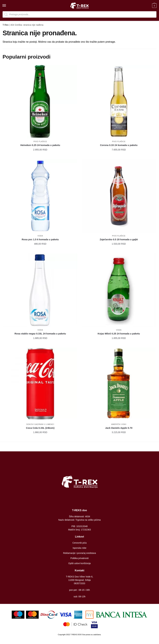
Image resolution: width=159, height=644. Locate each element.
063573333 (79, 583)
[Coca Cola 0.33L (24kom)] (40, 384)
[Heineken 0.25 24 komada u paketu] (40, 102)
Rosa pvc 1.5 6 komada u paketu (40, 239)
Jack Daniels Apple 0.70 (119, 428)
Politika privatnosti (79, 558)
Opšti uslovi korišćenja (79, 563)
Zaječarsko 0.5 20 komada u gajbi (119, 239)
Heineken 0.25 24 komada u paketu (40, 145)
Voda (40, 236)
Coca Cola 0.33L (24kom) (40, 428)
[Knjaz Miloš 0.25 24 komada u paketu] (119, 290)
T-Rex (6, 25)
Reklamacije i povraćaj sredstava (79, 553)
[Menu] (7, 6)
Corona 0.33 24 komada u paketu (119, 145)
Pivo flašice (40, 141)
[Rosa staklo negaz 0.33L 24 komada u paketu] (40, 290)
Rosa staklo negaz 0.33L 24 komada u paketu (40, 334)
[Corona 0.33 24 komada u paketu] (119, 102)
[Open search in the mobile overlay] (79, 14)
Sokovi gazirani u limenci (40, 424)
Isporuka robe (80, 548)
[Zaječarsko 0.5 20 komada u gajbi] (119, 196)
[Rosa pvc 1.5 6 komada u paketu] (40, 196)
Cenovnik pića (80, 543)
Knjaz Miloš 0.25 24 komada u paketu (119, 334)
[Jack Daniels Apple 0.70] (119, 384)
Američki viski (119, 424)
